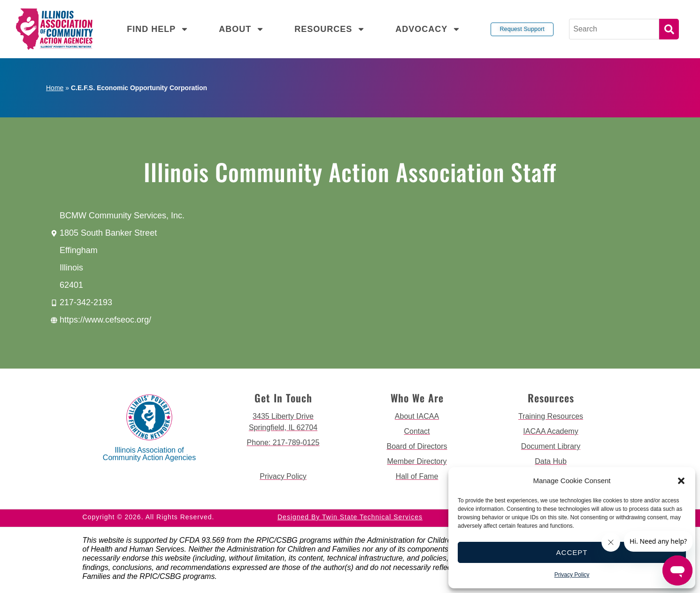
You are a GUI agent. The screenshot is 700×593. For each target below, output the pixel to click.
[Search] (614, 29)
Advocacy (428, 29)
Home (55, 88)
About (242, 29)
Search (669, 29)
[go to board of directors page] (417, 447)
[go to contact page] (417, 431)
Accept (572, 552)
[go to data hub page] (551, 462)
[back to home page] (54, 29)
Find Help (158, 29)
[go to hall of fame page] (417, 477)
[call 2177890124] (283, 443)
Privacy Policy (572, 575)
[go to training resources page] (551, 416)
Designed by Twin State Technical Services (350, 517)
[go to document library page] (551, 447)
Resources (330, 29)
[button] (681, 481)
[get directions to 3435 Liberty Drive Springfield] (283, 422)
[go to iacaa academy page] (551, 431)
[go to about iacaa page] (417, 416)
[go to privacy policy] (283, 477)
